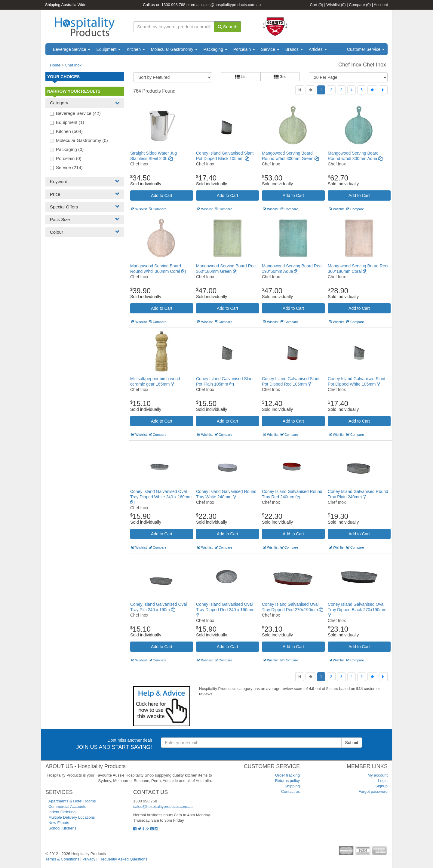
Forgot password (373, 791)
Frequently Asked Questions (123, 859)
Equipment (108, 49)
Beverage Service (72, 49)
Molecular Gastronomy (174, 49)
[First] (300, 90)
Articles (318, 49)
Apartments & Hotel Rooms (72, 801)
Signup (382, 786)
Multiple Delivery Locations (72, 817)
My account (378, 775)
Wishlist (336, 5)
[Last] (383, 90)
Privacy (89, 859)
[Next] (372, 90)
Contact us (290, 791)
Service (270, 49)
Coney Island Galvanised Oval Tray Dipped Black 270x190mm (357, 610)
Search (228, 27)
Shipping (292, 786)
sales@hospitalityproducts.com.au (231, 5)
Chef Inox (73, 65)
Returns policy (287, 781)
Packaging (215, 49)
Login (383, 781)
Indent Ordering (62, 812)
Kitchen (136, 49)
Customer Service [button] (366, 49)
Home (55, 65)
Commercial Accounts (67, 806)
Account (381, 5)
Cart (317, 5)
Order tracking (287, 775)
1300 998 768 (174, 5)
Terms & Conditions (62, 859)
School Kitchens (62, 828)
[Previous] (310, 90)
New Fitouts (59, 823)
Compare (360, 5)
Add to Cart (162, 195)
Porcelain (244, 49)
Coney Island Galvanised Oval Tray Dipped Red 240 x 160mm (225, 610)
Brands (294, 49)
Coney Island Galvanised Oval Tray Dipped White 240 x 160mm (161, 497)
